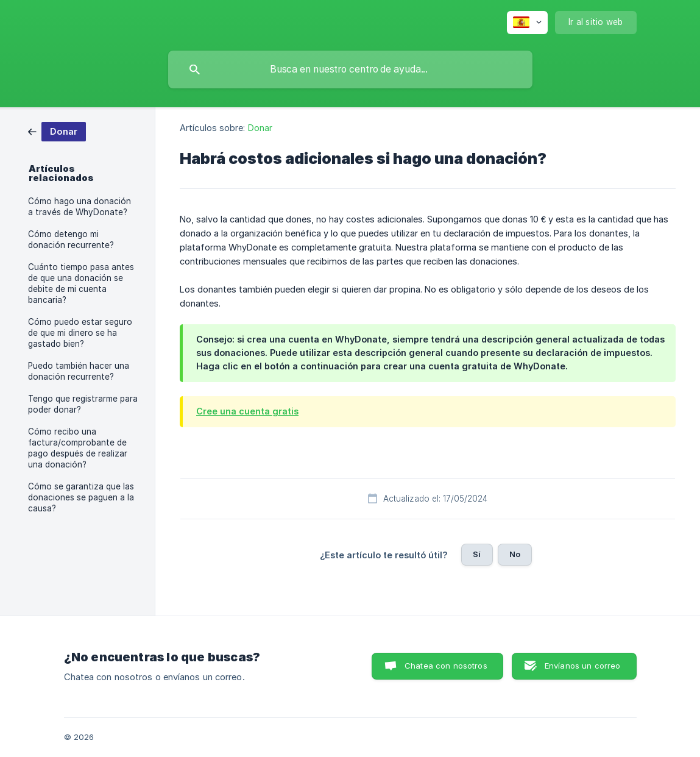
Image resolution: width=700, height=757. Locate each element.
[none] (527, 23)
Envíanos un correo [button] (583, 666)
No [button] (515, 554)
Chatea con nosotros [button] (446, 666)
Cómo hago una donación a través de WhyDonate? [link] (80, 207)
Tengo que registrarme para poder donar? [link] (83, 404)
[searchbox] (350, 69)
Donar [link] (260, 128)
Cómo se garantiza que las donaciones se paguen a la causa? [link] (81, 497)
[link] (57, 131)
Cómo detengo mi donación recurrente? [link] (71, 240)
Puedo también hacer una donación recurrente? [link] (79, 371)
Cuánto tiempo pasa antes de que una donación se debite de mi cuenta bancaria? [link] (81, 283)
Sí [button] (477, 554)
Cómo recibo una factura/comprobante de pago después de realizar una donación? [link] (78, 448)
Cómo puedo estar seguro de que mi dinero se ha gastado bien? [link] (80, 333)
